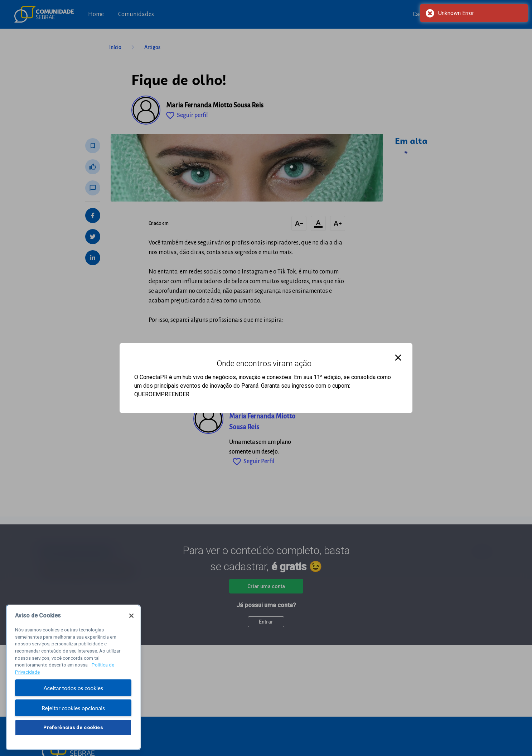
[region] (73, 679)
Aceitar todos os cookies (73, 689)
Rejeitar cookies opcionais (73, 709)
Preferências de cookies (73, 729)
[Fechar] (131, 617)
